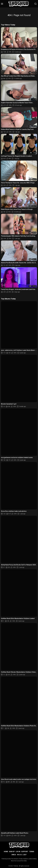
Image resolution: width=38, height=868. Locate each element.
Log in (18, 852)
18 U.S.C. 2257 (22, 855)
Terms (32, 852)
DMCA (14, 855)
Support (25, 852)
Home (6, 852)
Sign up (12, 852)
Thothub (16, 866)
